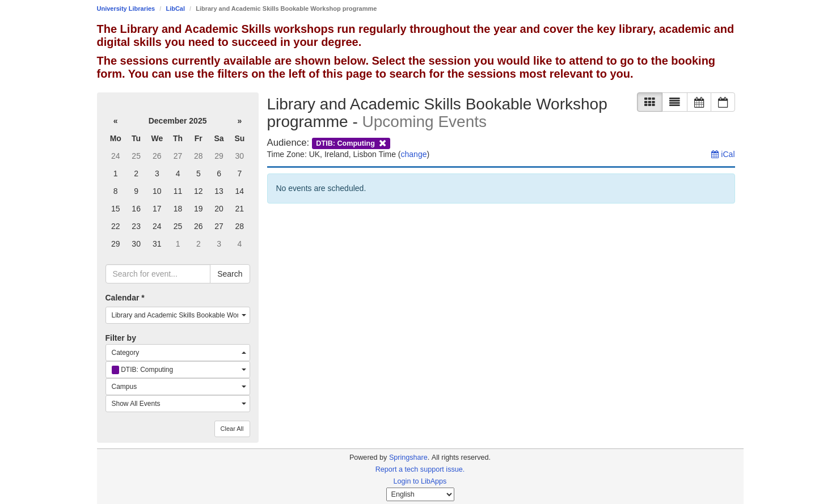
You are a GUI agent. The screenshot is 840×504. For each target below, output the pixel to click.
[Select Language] (420, 494)
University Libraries (126, 9)
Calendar (125, 298)
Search (230, 274)
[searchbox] (158, 274)
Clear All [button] (232, 429)
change (414, 154)
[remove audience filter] (351, 143)
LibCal (175, 9)
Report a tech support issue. (420, 469)
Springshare (408, 458)
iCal (723, 154)
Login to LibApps (420, 481)
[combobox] (178, 315)
